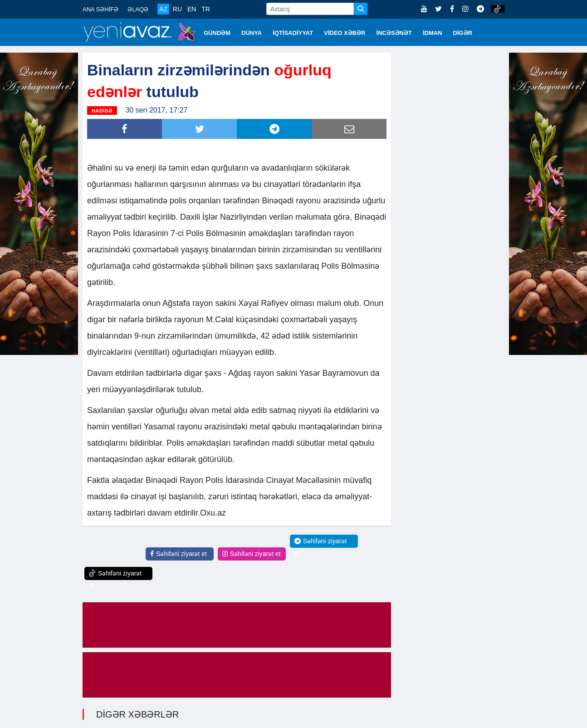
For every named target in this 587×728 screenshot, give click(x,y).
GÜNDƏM (217, 33)
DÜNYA (252, 33)
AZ (163, 9)
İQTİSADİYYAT (293, 33)
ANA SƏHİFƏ (100, 9)
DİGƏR (463, 33)
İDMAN (433, 33)
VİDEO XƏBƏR (345, 33)
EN (192, 9)
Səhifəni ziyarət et (179, 553)
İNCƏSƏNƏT (394, 33)
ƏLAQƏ (138, 9)
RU (177, 9)
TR (206, 9)
